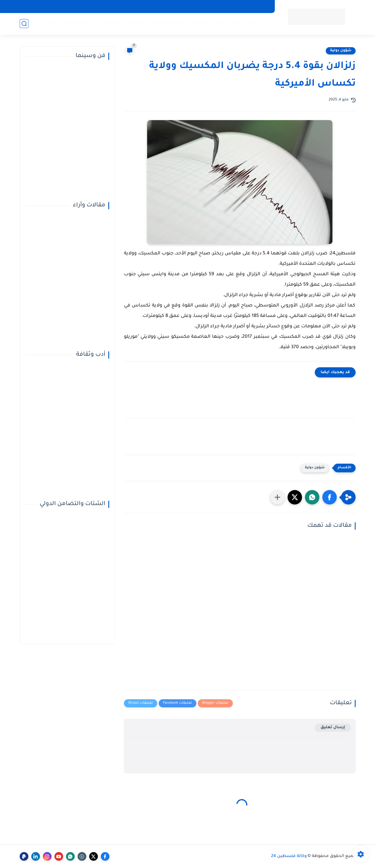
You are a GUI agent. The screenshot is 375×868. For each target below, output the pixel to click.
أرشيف (220, 6)
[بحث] (24, 24)
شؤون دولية (341, 51)
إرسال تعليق (333, 727)
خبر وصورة (75, 23)
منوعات (218, 23)
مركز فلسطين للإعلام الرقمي (182, 6)
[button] (330, 497)
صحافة (53, 23)
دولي (250, 23)
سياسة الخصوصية (134, 6)
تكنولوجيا (197, 23)
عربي (264, 23)
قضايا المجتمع (168, 23)
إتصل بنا (261, 6)
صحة (236, 23)
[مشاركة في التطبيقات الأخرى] (277, 497)
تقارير (96, 23)
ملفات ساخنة (120, 23)
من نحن (240, 6)
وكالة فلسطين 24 (289, 856)
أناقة (143, 23)
